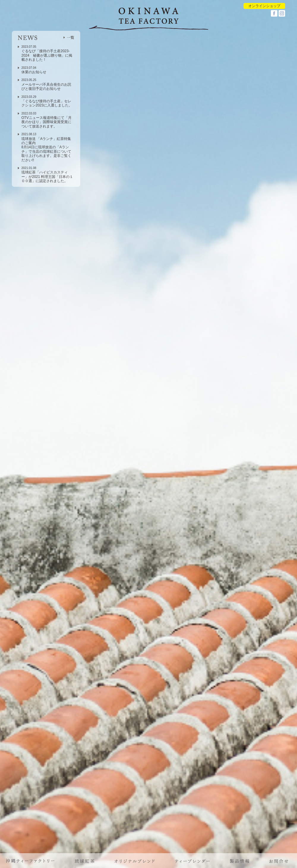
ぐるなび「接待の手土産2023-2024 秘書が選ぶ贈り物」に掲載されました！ (47, 55)
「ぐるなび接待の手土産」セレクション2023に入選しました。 (47, 103)
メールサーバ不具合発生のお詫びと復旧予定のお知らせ (46, 87)
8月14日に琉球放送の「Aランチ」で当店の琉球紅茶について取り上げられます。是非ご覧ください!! (46, 153)
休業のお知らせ (34, 72)
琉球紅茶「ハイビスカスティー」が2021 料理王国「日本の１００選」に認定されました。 (47, 177)
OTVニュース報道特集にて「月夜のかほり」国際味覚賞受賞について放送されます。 (46, 122)
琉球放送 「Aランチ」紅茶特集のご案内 (46, 141)
